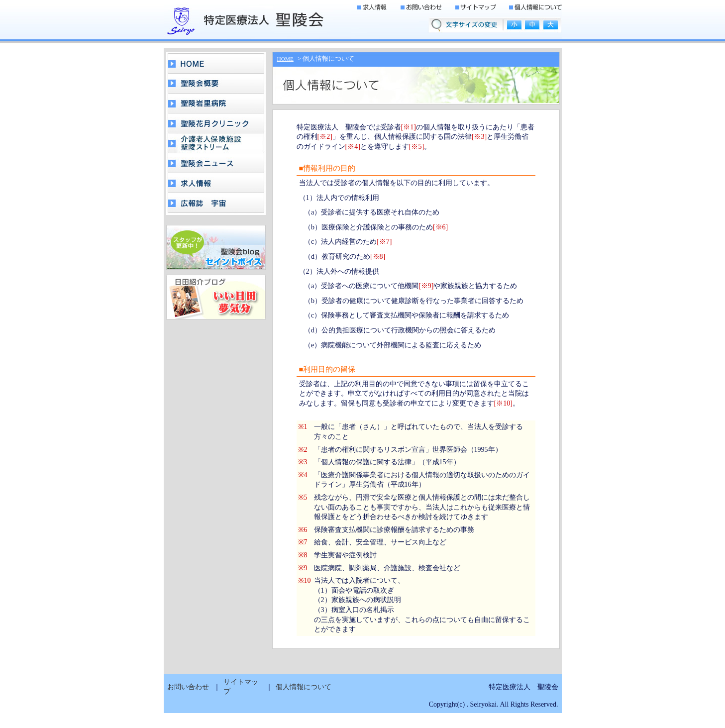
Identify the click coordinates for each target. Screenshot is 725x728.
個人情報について (304, 687)
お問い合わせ (188, 687)
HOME (285, 59)
